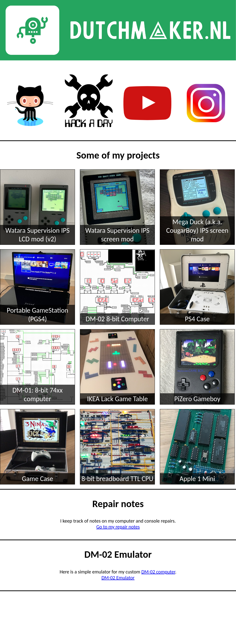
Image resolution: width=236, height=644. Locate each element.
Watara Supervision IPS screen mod (117, 235)
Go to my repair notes (118, 527)
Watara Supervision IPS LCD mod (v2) (37, 235)
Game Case (37, 479)
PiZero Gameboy (197, 399)
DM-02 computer (158, 572)
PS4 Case (197, 319)
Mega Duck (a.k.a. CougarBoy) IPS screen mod (197, 230)
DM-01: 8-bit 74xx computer (37, 395)
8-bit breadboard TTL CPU (117, 479)
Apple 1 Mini (197, 479)
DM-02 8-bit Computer (117, 319)
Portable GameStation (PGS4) (38, 315)
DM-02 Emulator (118, 578)
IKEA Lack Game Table (117, 399)
